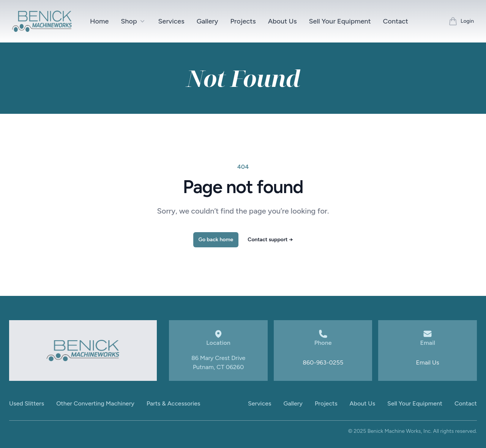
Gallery (207, 21)
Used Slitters (27, 403)
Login (467, 21)
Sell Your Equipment (340, 21)
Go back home (216, 240)
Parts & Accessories (174, 403)
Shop (133, 21)
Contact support (270, 240)
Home (99, 21)
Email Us (428, 362)
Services (171, 21)
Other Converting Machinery (95, 403)
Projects (243, 21)
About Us (282, 21)
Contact (396, 21)
